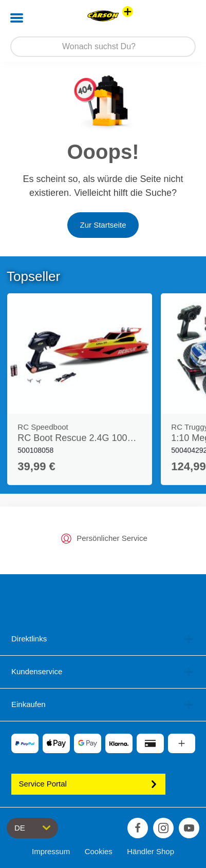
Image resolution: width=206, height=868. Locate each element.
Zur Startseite (103, 225)
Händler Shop (151, 851)
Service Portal (88, 784)
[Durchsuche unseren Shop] (103, 47)
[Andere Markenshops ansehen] (128, 12)
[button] (184, 18)
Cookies (99, 851)
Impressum (51, 851)
